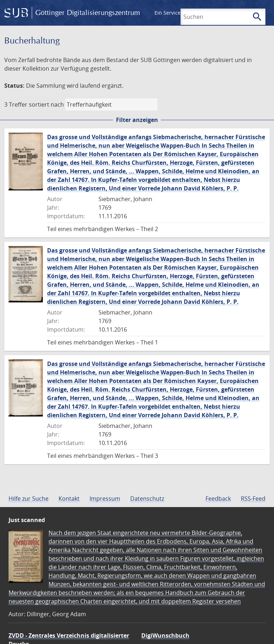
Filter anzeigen (137, 120)
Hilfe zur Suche (29, 499)
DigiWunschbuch (165, 635)
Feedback (218, 499)
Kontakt (69, 499)
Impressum (105, 499)
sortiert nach (46, 104)
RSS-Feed (253, 499)
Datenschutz (147, 499)
